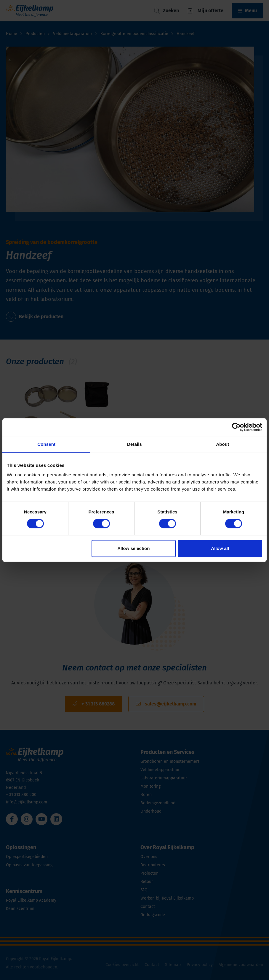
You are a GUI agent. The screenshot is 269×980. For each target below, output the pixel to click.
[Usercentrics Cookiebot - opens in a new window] (236, 427)
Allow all (220, 548)
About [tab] (222, 444)
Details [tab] (134, 444)
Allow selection (133, 548)
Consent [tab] (46, 444)
